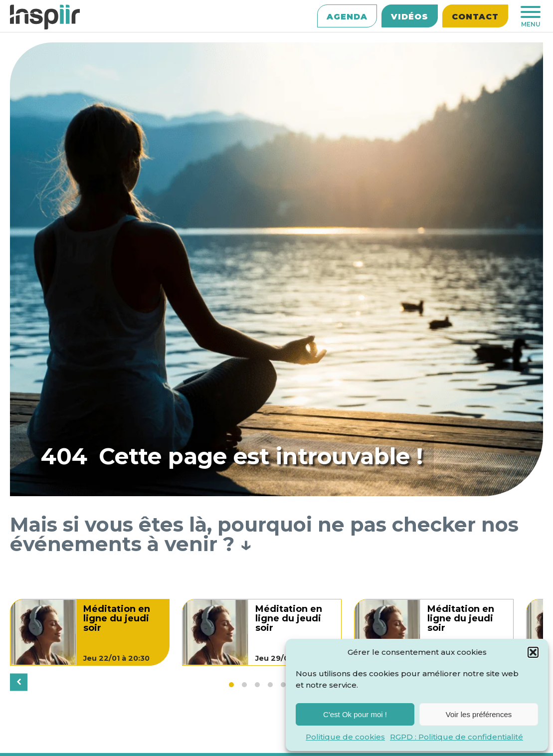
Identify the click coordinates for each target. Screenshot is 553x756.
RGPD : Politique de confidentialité (457, 737)
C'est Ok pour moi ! (355, 714)
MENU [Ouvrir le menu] (531, 17)
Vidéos (410, 17)
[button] (533, 652)
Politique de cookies (345, 737)
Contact (475, 17)
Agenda (347, 17)
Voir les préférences (479, 714)
